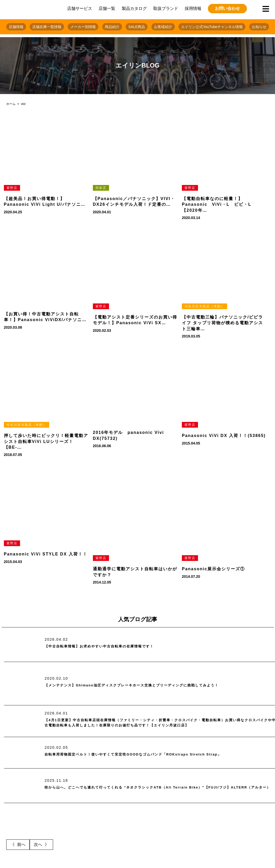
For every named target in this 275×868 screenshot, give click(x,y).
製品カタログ (134, 8)
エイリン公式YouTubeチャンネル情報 (212, 27)
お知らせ (259, 27)
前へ (21, 844)
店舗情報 (16, 27)
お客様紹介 (163, 27)
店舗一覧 (107, 8)
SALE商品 (137, 27)
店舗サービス (80, 8)
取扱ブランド (166, 8)
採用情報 (193, 8)
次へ (38, 844)
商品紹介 (112, 27)
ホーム (11, 104)
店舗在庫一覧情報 (47, 27)
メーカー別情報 (83, 27)
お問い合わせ (227, 8)
